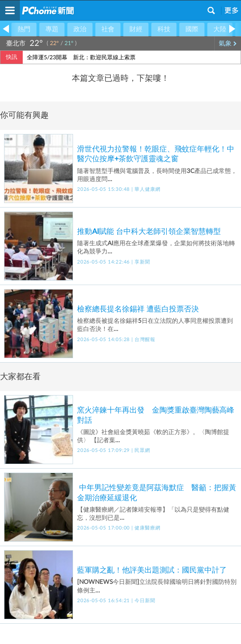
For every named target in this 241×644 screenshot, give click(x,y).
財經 (136, 29)
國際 (192, 29)
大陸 (220, 29)
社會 (108, 29)
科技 (164, 29)
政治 (80, 29)
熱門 (24, 29)
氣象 (228, 43)
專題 (52, 29)
